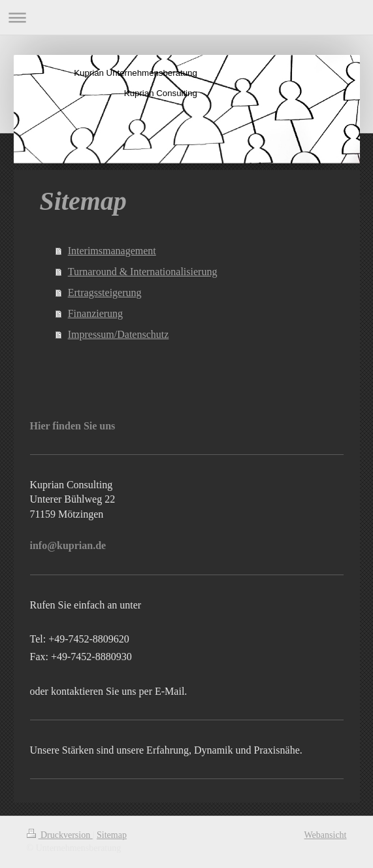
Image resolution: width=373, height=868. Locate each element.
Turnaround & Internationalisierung (143, 272)
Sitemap (112, 835)
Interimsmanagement (112, 251)
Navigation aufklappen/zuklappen (186, 17)
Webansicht (326, 835)
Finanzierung (95, 313)
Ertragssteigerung (105, 292)
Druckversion (60, 835)
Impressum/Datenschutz (119, 334)
